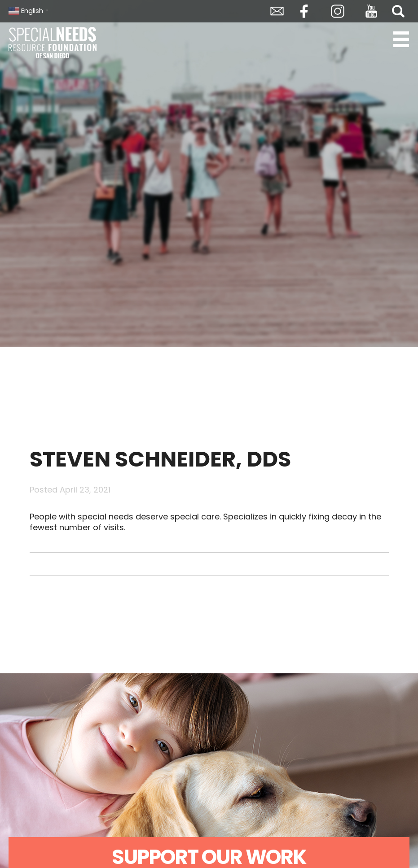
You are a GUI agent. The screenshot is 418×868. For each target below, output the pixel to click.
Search (398, 11)
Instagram (338, 11)
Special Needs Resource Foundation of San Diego (53, 43)
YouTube (371, 11)
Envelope (277, 11)
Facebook (304, 11)
